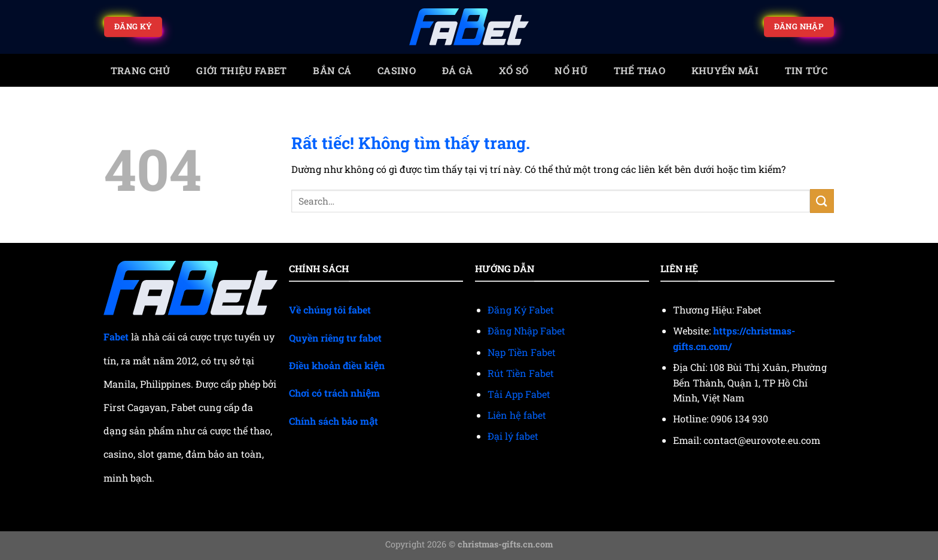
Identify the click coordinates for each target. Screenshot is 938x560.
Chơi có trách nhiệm (334, 393)
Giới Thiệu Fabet (241, 70)
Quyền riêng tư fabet (335, 338)
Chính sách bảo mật (334, 421)
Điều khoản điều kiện (337, 365)
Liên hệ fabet (517, 415)
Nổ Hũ (571, 70)
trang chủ (141, 70)
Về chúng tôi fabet (330, 310)
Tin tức (806, 70)
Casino (397, 70)
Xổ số (514, 70)
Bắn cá (332, 70)
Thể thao (640, 70)
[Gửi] (822, 201)
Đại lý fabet (513, 436)
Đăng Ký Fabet (521, 310)
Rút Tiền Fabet (521, 373)
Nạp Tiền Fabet (522, 352)
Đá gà (458, 70)
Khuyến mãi (725, 70)
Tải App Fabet (519, 394)
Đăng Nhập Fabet (526, 331)
